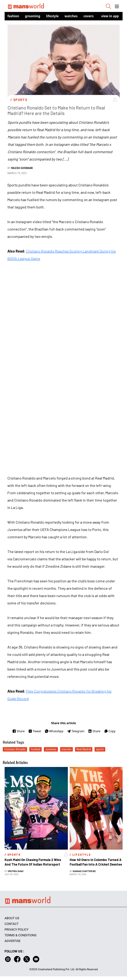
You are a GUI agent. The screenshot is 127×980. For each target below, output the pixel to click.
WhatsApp (54, 731)
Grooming (33, 16)
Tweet (35, 731)
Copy (110, 731)
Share (19, 731)
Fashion (13, 16)
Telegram (76, 731)
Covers (89, 16)
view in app (110, 16)
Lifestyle (52, 16)
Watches (71, 16)
